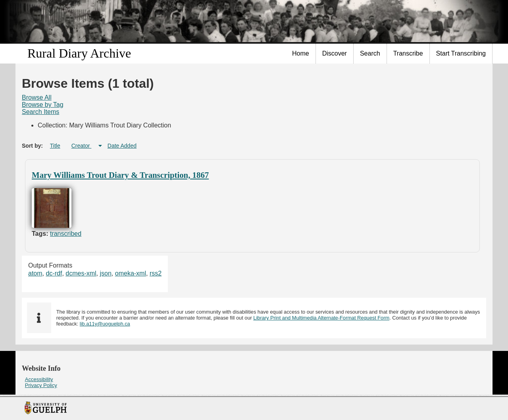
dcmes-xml (81, 273)
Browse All (37, 97)
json (106, 273)
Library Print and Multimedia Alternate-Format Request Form (321, 318)
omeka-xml (131, 273)
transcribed (66, 234)
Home (301, 53)
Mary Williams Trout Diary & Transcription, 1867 (120, 175)
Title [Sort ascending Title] (55, 146)
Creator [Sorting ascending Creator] (82, 146)
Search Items (40, 112)
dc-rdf (54, 273)
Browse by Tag (43, 105)
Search (370, 53)
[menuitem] (301, 54)
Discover (335, 53)
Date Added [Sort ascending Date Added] (122, 146)
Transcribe (408, 53)
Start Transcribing (461, 53)
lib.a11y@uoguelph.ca (105, 324)
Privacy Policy (41, 385)
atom (35, 273)
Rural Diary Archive (79, 53)
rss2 (156, 273)
